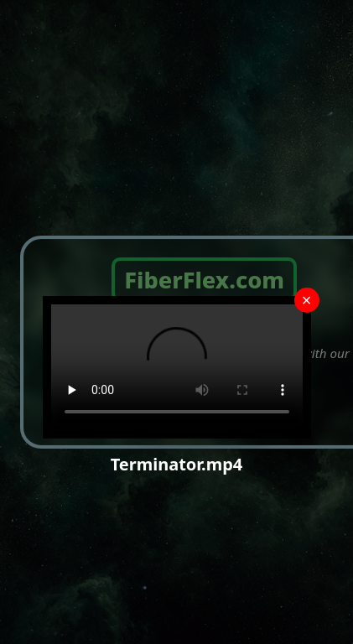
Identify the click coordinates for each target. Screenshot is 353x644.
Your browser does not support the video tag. (177, 367)
